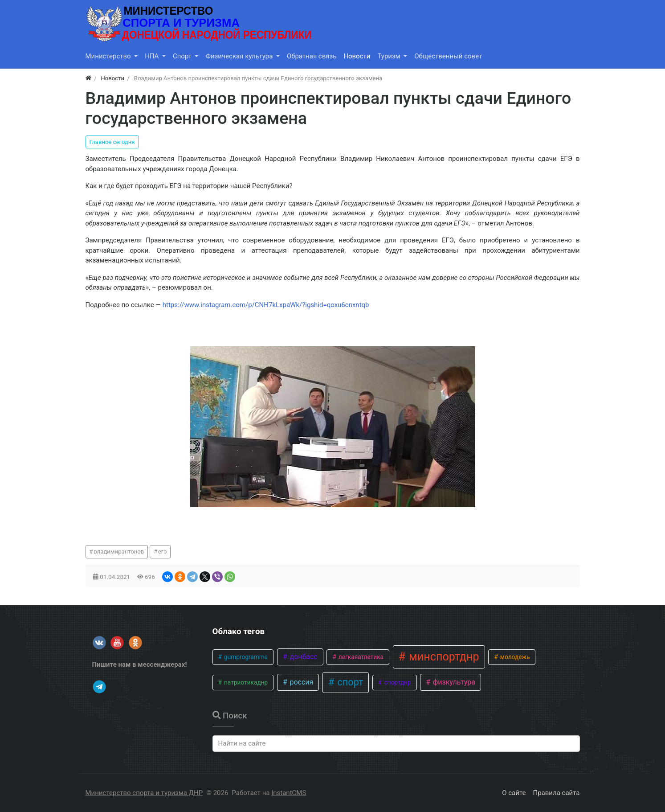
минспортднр (443, 657)
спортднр (397, 682)
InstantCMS (289, 793)
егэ (163, 552)
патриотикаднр (245, 682)
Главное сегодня (112, 142)
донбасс (302, 657)
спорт (349, 682)
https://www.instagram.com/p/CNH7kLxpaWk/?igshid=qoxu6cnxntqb (266, 305)
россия (300, 682)
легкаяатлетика (360, 657)
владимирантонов (119, 552)
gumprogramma (245, 657)
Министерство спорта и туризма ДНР (144, 793)
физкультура (453, 682)
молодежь (514, 657)
